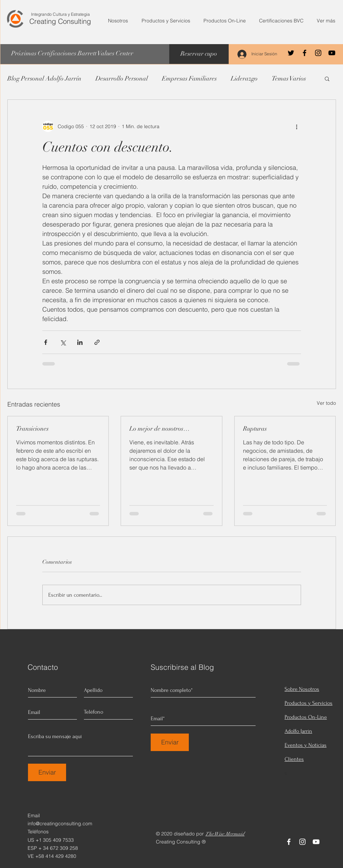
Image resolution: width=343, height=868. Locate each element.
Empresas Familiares (189, 78)
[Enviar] (47, 772)
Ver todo (326, 403)
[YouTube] (332, 53)
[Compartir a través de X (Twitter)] (63, 342)
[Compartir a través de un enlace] (97, 342)
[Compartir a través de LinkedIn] (80, 342)
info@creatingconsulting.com (60, 824)
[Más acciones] (297, 126)
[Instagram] (318, 53)
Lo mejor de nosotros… (159, 429)
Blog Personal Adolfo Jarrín (44, 78)
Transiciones (32, 429)
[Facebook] (305, 53)
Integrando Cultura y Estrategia (60, 14)
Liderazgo (244, 78)
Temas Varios (289, 78)
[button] (327, 78)
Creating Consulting (60, 21)
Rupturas (255, 429)
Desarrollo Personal (122, 78)
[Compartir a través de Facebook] (46, 342)
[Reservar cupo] (199, 54)
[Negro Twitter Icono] (291, 53)
